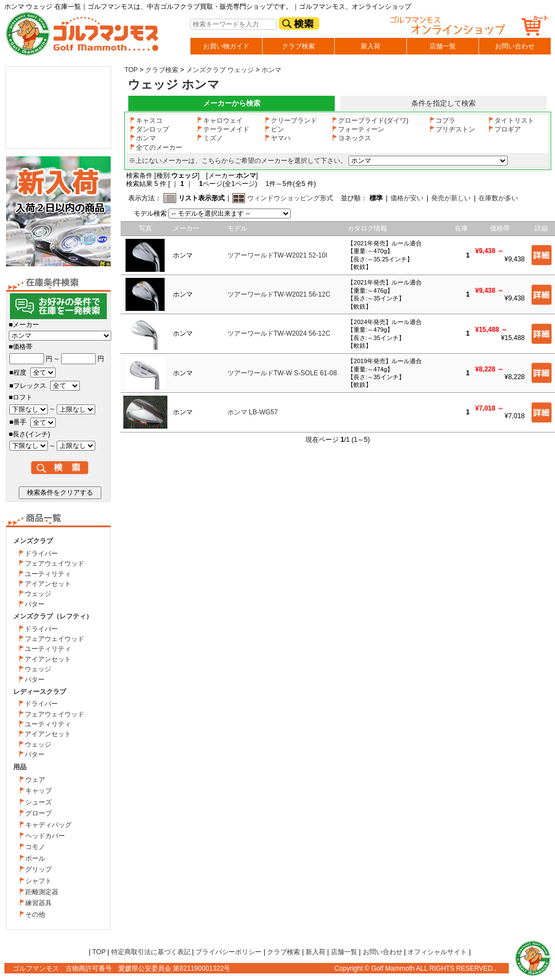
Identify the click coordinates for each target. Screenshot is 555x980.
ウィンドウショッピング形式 (290, 198)
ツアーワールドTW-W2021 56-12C (279, 294)
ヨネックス (351, 138)
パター (35, 604)
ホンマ (271, 70)
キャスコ (146, 121)
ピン (274, 129)
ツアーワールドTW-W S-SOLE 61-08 (282, 373)
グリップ (39, 869)
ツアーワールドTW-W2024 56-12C (279, 333)
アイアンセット (48, 584)
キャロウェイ (220, 121)
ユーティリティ (48, 574)
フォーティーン (358, 129)
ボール (35, 858)
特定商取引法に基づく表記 (151, 952)
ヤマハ (277, 138)
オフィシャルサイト (437, 952)
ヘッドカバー (45, 836)
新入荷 (371, 46)
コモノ (35, 847)
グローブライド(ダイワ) (370, 121)
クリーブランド (291, 121)
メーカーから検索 (232, 103)
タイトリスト (511, 121)
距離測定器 (42, 892)
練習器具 (39, 903)
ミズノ (210, 138)
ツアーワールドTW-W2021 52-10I (277, 255)
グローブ (39, 813)
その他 (35, 915)
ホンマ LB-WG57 (253, 412)
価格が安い (407, 198)
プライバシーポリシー (228, 952)
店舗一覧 (443, 46)
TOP (131, 70)
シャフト (39, 881)
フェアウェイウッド (55, 563)
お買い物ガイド (226, 46)
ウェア (35, 780)
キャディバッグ (48, 825)
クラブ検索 (298, 46)
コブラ (442, 121)
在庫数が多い (498, 198)
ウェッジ (38, 594)
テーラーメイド (223, 129)
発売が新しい (451, 198)
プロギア (504, 129)
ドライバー (41, 554)
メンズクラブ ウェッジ (220, 70)
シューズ (39, 802)
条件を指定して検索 (444, 103)
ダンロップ (149, 129)
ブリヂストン (452, 129)
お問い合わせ (515, 46)
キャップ (39, 791)
